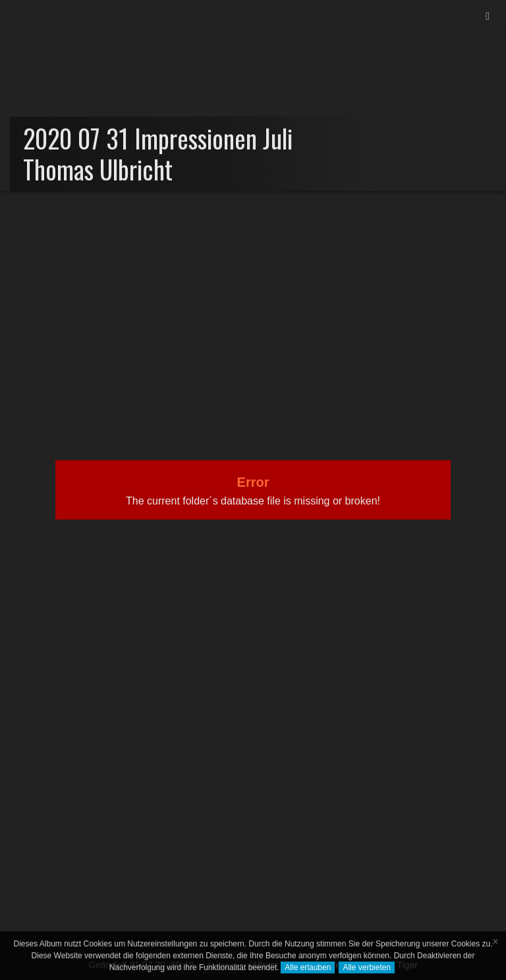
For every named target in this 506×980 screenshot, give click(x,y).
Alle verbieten (367, 967)
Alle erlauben (308, 967)
